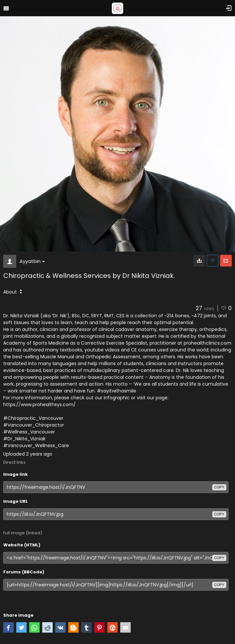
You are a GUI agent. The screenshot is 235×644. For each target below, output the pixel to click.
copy (219, 487)
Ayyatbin (32, 261)
